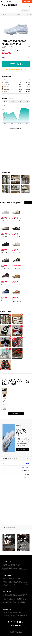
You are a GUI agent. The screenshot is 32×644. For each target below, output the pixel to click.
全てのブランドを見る (16, 604)
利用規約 (4, 584)
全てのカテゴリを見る (7, 604)
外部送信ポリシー (6, 570)
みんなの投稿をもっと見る (16, 414)
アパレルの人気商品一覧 (7, 596)
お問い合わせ (5, 585)
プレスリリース (19, 567)
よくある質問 (18, 581)
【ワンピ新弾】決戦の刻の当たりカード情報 (11, 615)
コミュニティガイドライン (7, 583)
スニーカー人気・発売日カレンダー (9, 594)
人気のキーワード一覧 (21, 603)
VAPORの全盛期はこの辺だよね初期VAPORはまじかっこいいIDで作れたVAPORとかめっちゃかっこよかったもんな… (4, 400)
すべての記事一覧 (23, 615)
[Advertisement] (16, 150)
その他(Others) (26, 467)
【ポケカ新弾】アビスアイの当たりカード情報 (11, 614)
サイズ (3, 57)
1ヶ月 (20, 102)
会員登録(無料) (27, 1)
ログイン (17, 1)
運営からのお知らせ (25, 583)
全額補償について (17, 583)
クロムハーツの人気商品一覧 (19, 601)
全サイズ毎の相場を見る (16, 128)
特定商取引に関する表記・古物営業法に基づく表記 (12, 568)
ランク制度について (20, 579)
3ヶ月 (27, 102)
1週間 (13, 102)
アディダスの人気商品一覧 (7, 601)
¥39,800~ (16, 64)
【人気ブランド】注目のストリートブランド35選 (12, 613)
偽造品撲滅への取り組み (15, 564)
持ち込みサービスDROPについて (9, 581)
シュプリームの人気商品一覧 (8, 600)
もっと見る (28, 203)
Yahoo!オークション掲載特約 (22, 584)
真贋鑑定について (12, 579)
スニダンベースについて (7, 566)
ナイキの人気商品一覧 (7, 598)
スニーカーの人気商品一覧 (22, 594)
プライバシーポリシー (14, 570)
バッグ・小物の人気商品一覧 (8, 597)
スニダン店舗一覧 (16, 566)
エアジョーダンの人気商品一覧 (17, 598)
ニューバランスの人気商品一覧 (20, 600)
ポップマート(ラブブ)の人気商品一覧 (9, 603)
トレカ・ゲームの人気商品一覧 (18, 596)
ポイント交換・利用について (8, 580)
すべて (5, 102)
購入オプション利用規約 (11, 584)
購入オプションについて (19, 580)
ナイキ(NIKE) (26, 464)
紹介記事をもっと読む (23, 449)
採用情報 (25, 570)
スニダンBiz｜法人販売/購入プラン (9, 567)
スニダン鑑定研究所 (6, 564)
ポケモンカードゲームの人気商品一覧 (21, 597)
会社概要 (21, 570)
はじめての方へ (5, 579)
